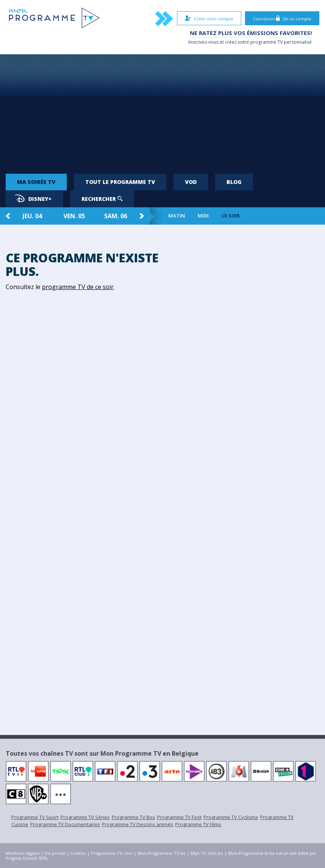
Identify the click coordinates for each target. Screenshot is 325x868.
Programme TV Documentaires (65, 824)
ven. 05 (74, 216)
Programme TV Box (133, 817)
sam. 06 (116, 216)
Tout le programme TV (120, 182)
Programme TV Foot (179, 817)
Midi (203, 216)
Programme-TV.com (112, 853)
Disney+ (33, 198)
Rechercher (102, 199)
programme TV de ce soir (78, 287)
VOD (191, 182)
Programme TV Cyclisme (231, 817)
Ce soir (231, 216)
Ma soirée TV (36, 182)
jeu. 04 (32, 216)
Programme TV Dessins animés (138, 824)
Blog (234, 182)
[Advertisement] (162, 111)
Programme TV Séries (85, 817)
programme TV (266, 42)
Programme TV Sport (35, 817)
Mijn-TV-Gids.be (207, 853)
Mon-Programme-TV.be (162, 853)
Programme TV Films (198, 824)
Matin (177, 216)
